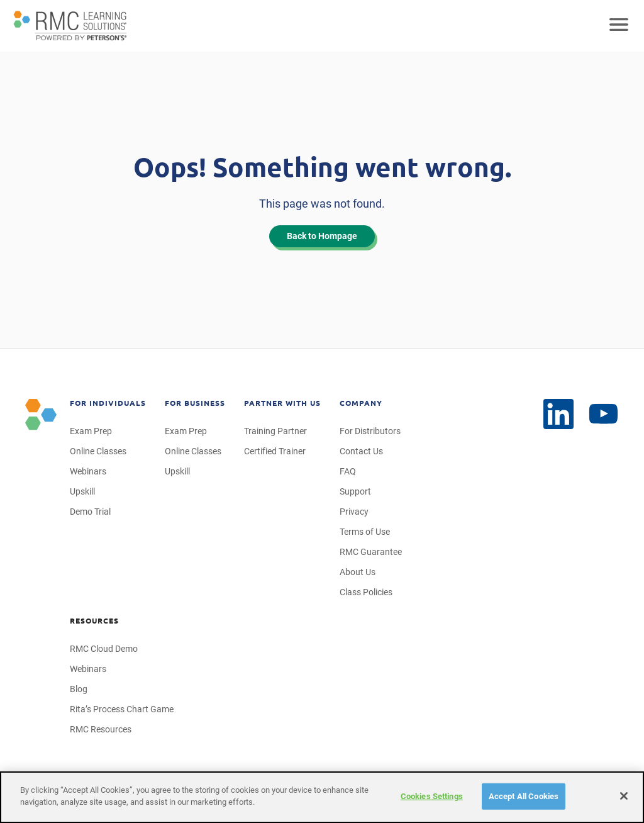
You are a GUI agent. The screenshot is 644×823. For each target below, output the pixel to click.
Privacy (354, 512)
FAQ (348, 471)
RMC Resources (101, 729)
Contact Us (361, 451)
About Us (358, 572)
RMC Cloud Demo (104, 649)
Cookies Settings (432, 796)
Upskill (82, 491)
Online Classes (98, 451)
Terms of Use (365, 532)
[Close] (624, 796)
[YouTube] (558, 414)
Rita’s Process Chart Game (122, 709)
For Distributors (370, 431)
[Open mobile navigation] (619, 26)
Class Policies (366, 592)
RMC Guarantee (371, 552)
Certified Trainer (275, 451)
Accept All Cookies (524, 796)
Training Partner (275, 431)
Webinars (88, 471)
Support (355, 491)
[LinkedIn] (604, 414)
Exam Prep (91, 431)
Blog (79, 689)
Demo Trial (90, 512)
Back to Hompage (322, 236)
